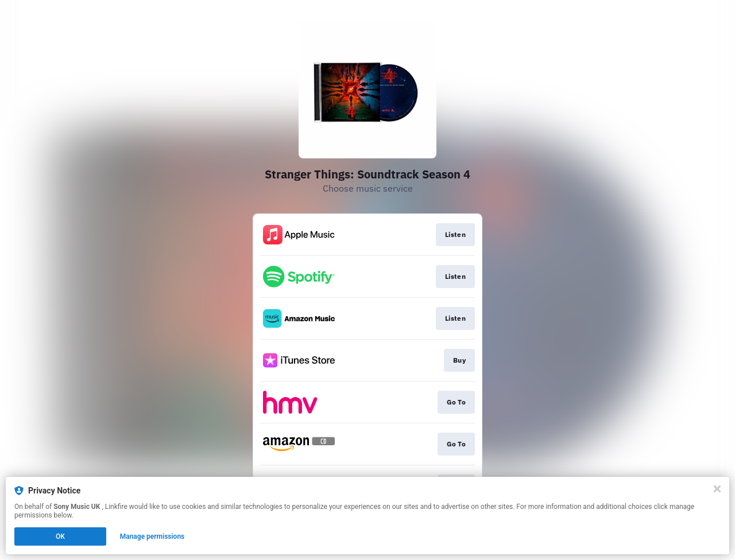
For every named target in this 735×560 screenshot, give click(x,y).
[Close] (717, 489)
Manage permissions (152, 536)
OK (60, 536)
